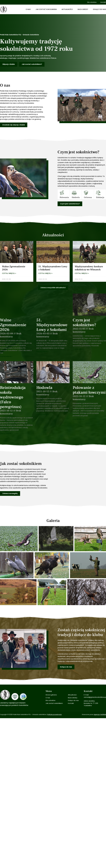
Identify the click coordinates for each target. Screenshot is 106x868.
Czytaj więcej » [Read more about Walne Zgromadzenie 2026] (9, 273)
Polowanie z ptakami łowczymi (89, 390)
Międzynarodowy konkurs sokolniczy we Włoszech (89, 268)
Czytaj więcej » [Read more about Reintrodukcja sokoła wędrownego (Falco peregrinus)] (6, 433)
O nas (28, 9)
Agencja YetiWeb (100, 697)
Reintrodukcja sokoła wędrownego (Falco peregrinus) (13, 397)
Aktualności (67, 9)
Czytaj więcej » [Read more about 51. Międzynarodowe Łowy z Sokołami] (45, 273)
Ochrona (88, 197)
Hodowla (76, 197)
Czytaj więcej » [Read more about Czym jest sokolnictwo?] (79, 349)
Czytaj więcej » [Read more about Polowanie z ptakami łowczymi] (79, 419)
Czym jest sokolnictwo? (84, 322)
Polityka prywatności (55, 697)
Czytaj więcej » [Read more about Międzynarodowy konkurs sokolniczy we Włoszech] (82, 273)
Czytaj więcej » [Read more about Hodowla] (43, 414)
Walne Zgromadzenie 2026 (14, 268)
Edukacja (100, 197)
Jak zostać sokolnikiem (46, 9)
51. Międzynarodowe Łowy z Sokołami (53, 268)
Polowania (64, 197)
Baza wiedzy (83, 9)
